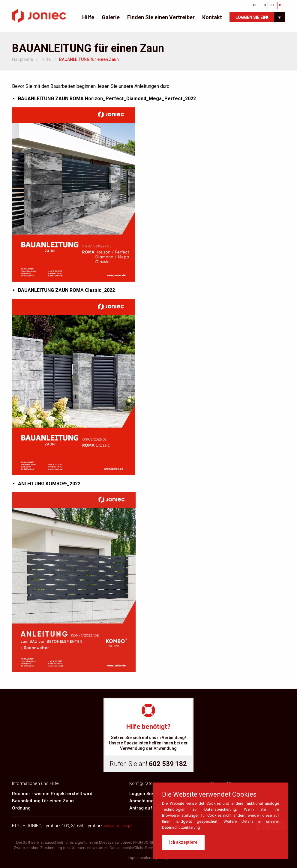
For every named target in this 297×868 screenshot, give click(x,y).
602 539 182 (168, 764)
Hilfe (88, 17)
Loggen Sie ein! (252, 17)
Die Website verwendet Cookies (209, 795)
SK (272, 5)
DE (281, 5)
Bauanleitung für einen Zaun (43, 801)
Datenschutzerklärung (181, 827)
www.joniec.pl (118, 826)
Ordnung (21, 808)
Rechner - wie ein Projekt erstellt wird (52, 794)
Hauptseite (22, 59)
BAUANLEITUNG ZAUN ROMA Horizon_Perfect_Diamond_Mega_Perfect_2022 (107, 99)
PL (255, 5)
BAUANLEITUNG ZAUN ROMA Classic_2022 (66, 290)
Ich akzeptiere (183, 842)
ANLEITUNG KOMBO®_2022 (49, 484)
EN (264, 5)
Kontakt (212, 17)
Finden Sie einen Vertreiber (161, 17)
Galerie (111, 17)
